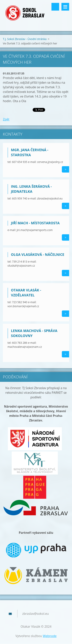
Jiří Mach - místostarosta (35, 223)
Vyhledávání (55, 7)
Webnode (50, 636)
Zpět (6, 119)
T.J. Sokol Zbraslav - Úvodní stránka (25, 39)
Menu (65, 7)
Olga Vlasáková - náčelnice (38, 254)
